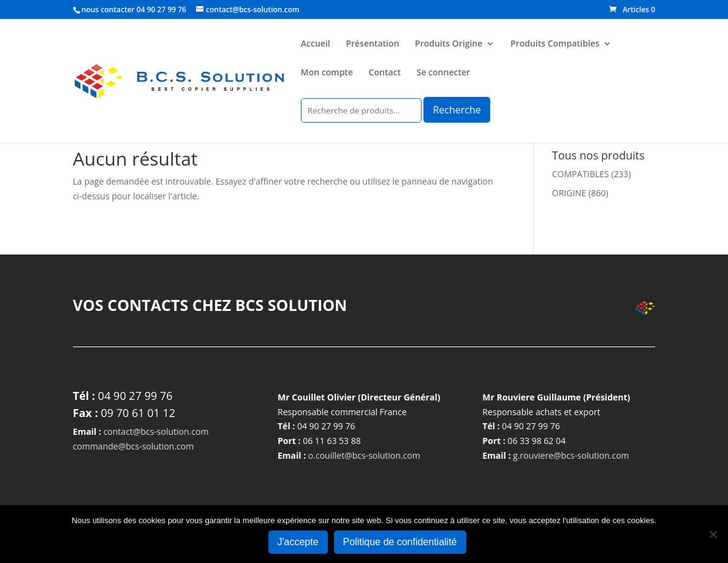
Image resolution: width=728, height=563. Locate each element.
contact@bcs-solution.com (156, 431)
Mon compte (327, 73)
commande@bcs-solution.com (133, 446)
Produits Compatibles (555, 44)
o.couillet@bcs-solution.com (364, 455)
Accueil (316, 44)
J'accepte (298, 542)
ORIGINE (569, 193)
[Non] (713, 534)
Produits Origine (449, 44)
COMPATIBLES (581, 174)
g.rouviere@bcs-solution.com (571, 455)
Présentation (372, 44)
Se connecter (443, 73)
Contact (385, 73)
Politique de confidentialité (400, 542)
